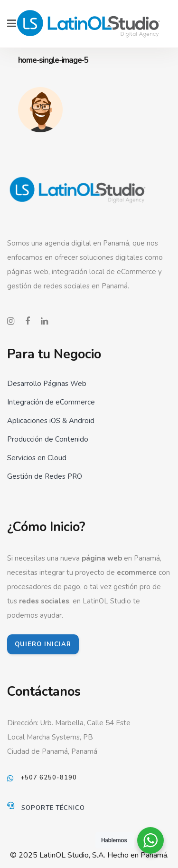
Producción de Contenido (48, 439)
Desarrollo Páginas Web (47, 384)
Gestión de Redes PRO (45, 476)
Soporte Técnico (53, 808)
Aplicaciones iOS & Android (51, 421)
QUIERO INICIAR (43, 644)
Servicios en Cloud (37, 458)
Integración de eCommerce (51, 402)
